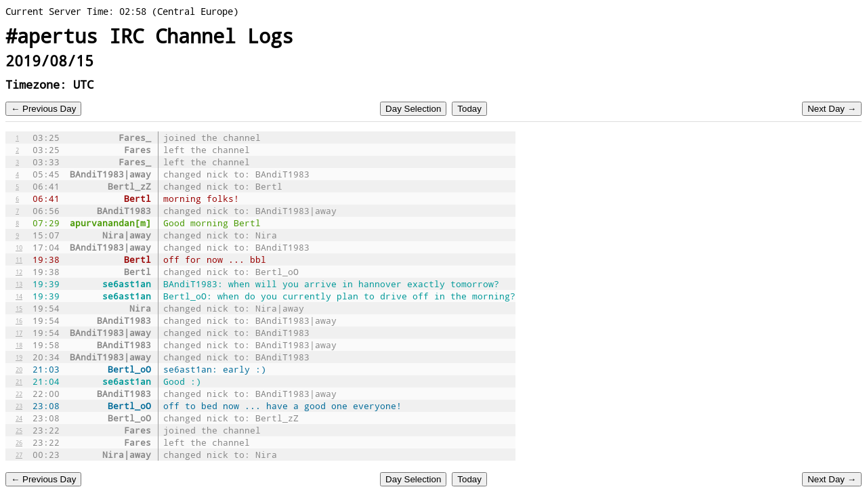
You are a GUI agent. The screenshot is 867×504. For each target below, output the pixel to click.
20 (19, 369)
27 (19, 455)
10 (19, 247)
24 (19, 418)
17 (19, 333)
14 (19, 296)
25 (19, 430)
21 (19, 381)
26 (19, 442)
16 (19, 320)
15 (19, 308)
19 (19, 357)
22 (19, 394)
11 (19, 259)
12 (19, 272)
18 (19, 345)
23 (19, 406)
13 (19, 284)
